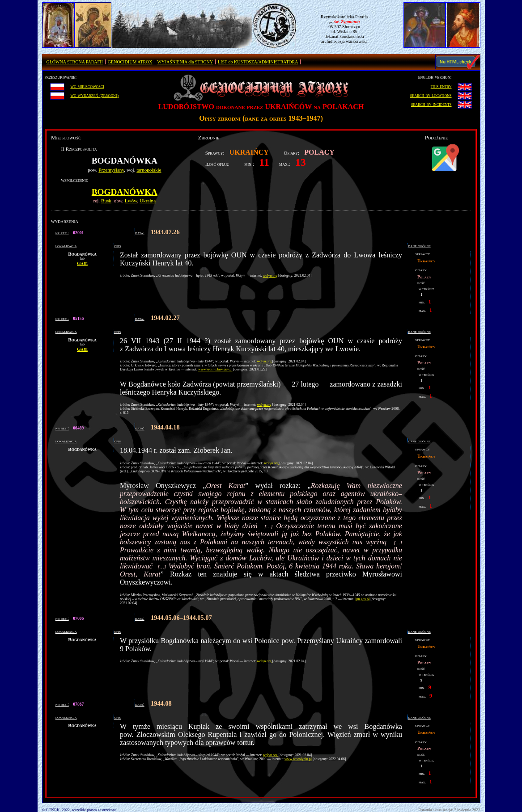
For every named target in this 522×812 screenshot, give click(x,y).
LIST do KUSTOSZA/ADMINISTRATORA (258, 62)
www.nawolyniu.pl (298, 759)
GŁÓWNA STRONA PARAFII (75, 62)
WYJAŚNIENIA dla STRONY (185, 62)
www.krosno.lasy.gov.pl (215, 369)
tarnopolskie (149, 170)
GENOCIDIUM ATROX (130, 62)
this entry (441, 86)
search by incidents (431, 104)
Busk (106, 201)
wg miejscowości (87, 86)
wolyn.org (270, 276)
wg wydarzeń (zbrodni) (94, 95)
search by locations (431, 95)
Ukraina (148, 201)
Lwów (131, 201)
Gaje (82, 263)
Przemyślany (111, 170)
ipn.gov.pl (362, 599)
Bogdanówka (125, 192)
